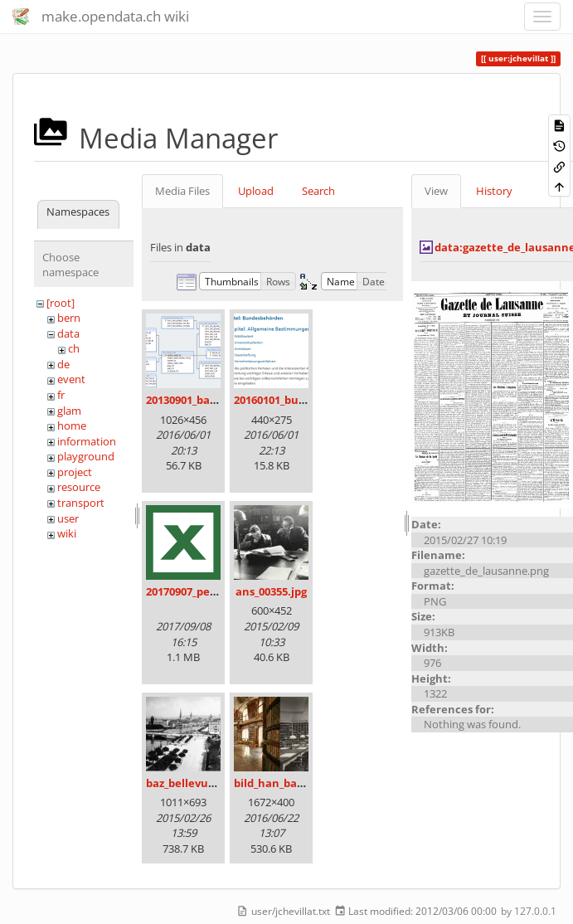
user (68, 518)
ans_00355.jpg (271, 591)
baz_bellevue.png (192, 783)
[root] (61, 303)
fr (61, 395)
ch (74, 348)
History (494, 191)
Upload (256, 191)
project (75, 472)
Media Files (182, 191)
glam (69, 411)
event (71, 379)
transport (81, 503)
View (436, 191)
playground (86, 456)
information (87, 441)
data (68, 333)
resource (79, 487)
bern (69, 318)
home (72, 426)
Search (318, 191)
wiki (67, 533)
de (63, 364)
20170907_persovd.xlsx (205, 591)
